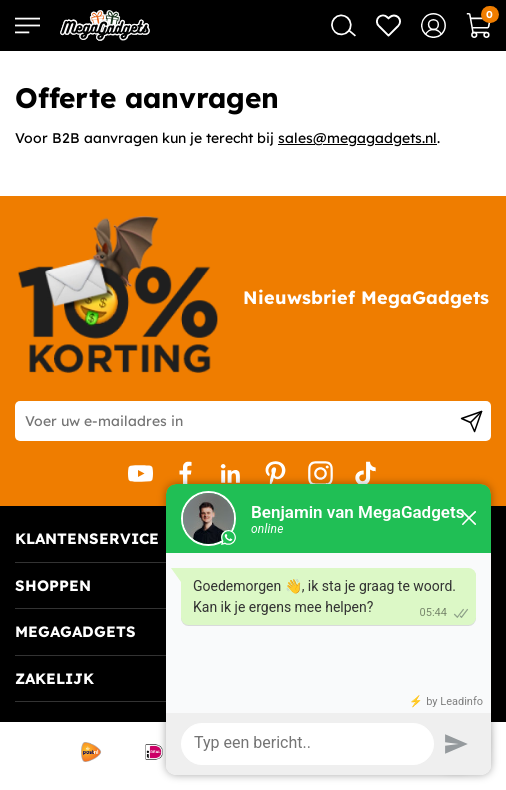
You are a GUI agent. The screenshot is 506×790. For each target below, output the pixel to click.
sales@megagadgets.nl (357, 138)
